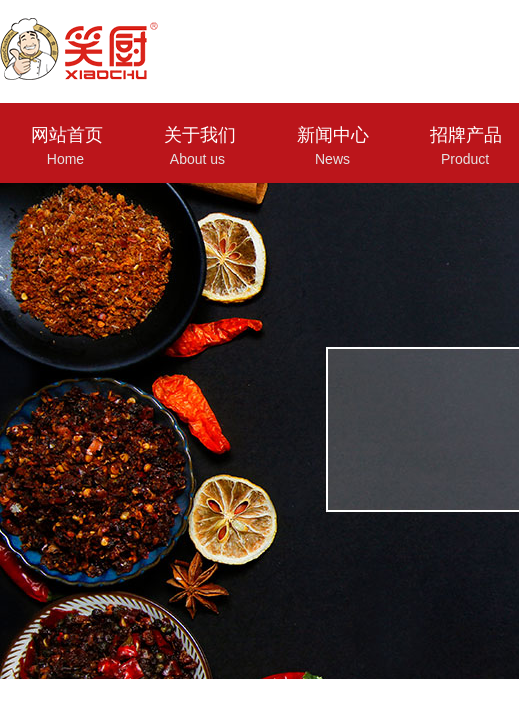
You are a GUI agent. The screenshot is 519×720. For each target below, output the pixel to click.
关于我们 (200, 135)
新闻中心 (333, 135)
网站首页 (67, 135)
